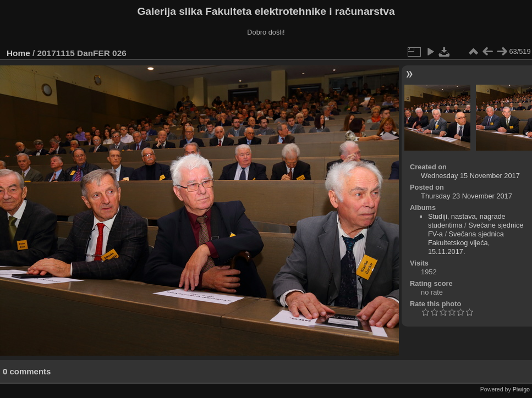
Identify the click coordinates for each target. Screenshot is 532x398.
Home (18, 53)
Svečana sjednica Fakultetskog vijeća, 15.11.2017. (466, 243)
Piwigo (521, 389)
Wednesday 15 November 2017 (470, 176)
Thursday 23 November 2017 (467, 196)
